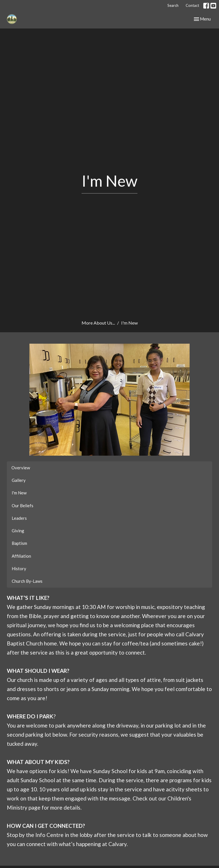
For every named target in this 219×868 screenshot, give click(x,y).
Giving (18, 531)
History (19, 569)
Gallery (19, 480)
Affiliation (21, 556)
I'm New (19, 493)
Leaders (19, 518)
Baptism (19, 543)
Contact (192, 5)
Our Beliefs (23, 506)
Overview (21, 468)
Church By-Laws (27, 581)
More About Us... (98, 323)
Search (173, 5)
